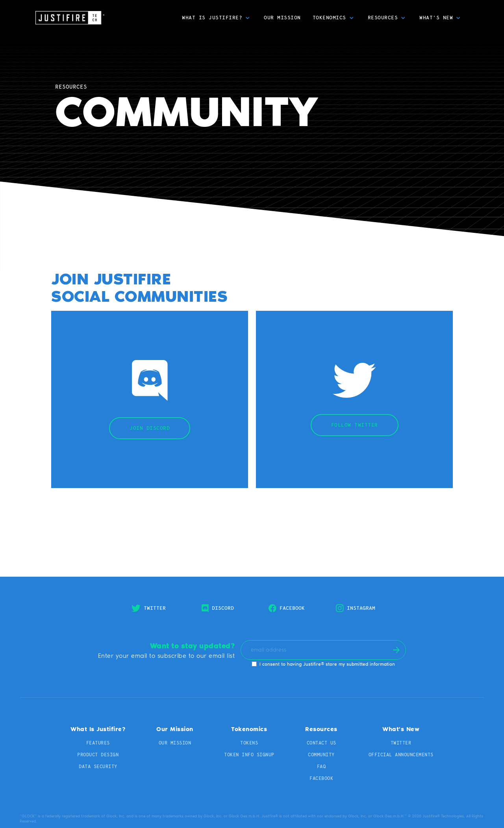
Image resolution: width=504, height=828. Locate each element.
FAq (321, 766)
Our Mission (282, 18)
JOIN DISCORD (150, 428)
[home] (70, 18)
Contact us (321, 743)
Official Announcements (401, 755)
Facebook (321, 778)
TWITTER (401, 743)
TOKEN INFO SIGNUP (249, 755)
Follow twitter (355, 425)
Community (321, 755)
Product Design (98, 755)
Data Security (98, 766)
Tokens (249, 743)
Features (98, 743)
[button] (217, 18)
